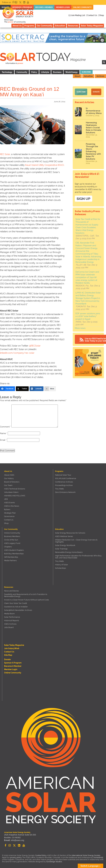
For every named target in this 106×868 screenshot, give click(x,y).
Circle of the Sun (11, 540)
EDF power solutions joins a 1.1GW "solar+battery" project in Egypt (88, 316)
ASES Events (9, 503)
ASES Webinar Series (64, 536)
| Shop (101, 15)
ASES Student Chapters (14, 550)
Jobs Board (9, 627)
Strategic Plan (10, 513)
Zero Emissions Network (65, 492)
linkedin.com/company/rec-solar (17, 353)
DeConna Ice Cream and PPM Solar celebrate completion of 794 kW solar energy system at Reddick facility (87, 277)
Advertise (88, 76)
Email (3, 440)
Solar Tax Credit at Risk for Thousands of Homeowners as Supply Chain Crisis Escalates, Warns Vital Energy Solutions (88, 225)
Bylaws (7, 509)
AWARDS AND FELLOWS (15, 496)
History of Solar (61, 565)
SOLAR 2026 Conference (66, 478)
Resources (73, 26)
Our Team (8, 485)
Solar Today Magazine (92, 26)
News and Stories (11, 591)
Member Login (11, 669)
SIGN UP (84, 198)
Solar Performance (12, 617)
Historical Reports (12, 620)
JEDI (6, 499)
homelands (98, 857)
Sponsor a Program (13, 663)
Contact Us (9, 520)
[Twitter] (22, 389)
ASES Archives (10, 624)
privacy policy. (16, 857)
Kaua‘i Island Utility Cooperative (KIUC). (45, 165)
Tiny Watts (59, 489)
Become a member (13, 666)
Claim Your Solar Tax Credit (16, 603)
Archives (100, 76)
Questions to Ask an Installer (16, 607)
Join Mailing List (77, 15)
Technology (7, 72)
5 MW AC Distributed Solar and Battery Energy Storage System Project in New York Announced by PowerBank (88, 298)
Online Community (12, 533)
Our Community (45, 26)
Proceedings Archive (64, 485)
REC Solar (5, 154)
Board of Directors (12, 482)
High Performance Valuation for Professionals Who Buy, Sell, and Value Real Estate (78, 557)
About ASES (9, 475)
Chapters (8, 547)
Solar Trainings (61, 549)
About (77, 76)
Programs (29, 26)
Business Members (12, 536)
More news (80, 327)
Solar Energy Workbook (65, 545)
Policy (34, 72)
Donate (96, 92)
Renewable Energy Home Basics (69, 552)
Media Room (9, 614)
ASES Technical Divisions (15, 489)
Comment (5, 427)
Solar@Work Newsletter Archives (18, 610)
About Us (17, 26)
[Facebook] (8, 389)
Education (60, 26)
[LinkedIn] (37, 389)
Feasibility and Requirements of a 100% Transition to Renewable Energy (26, 595)
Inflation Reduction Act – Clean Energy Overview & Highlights (76, 541)
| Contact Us (92, 15)
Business (57, 72)
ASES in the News (12, 506)
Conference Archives (64, 482)
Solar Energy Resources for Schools (70, 533)
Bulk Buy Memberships (14, 554)
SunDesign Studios (54, 862)
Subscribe (86, 72)
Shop (6, 523)
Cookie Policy (41, 855)
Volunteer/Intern (11, 492)
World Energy (72, 72)
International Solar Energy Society (86, 855)
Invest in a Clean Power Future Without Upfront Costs (26, 600)
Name (4, 433)
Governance (9, 516)
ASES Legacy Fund (12, 543)
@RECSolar (35, 346)
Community (22, 72)
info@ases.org (17, 840)
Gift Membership (11, 557)
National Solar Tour (63, 475)
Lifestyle (45, 72)
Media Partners (10, 560)
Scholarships (60, 568)
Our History (9, 478)
